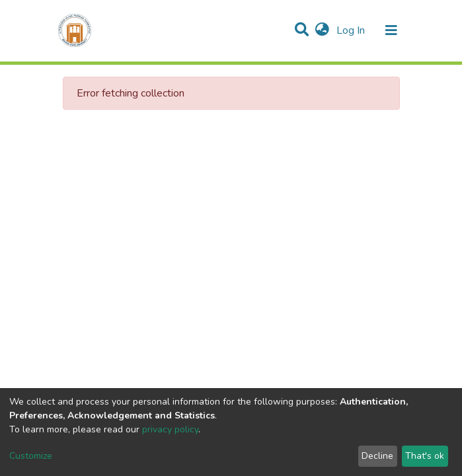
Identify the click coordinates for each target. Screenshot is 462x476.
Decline (377, 456)
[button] (322, 30)
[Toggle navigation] (391, 30)
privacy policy (170, 429)
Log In (352, 30)
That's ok (425, 456)
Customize (31, 456)
